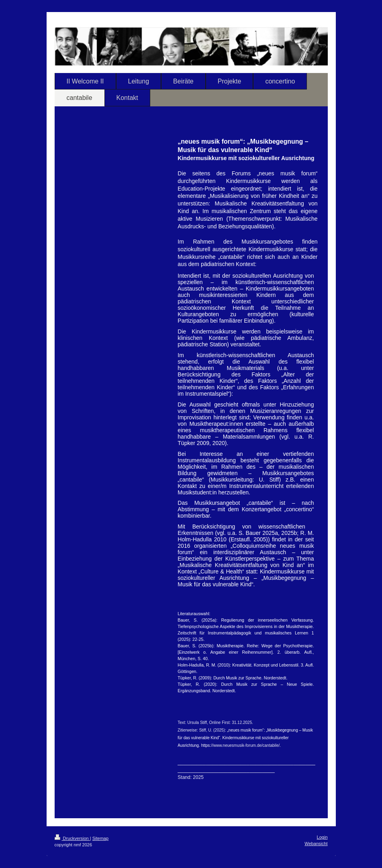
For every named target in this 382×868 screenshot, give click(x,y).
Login (322, 837)
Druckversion (72, 838)
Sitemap (100, 838)
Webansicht (316, 844)
